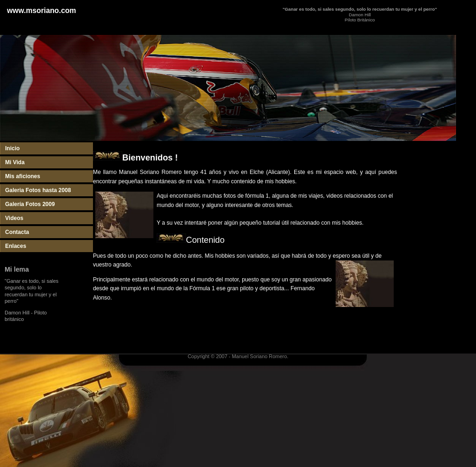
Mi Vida (15, 162)
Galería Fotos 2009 (30, 204)
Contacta (17, 232)
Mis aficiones (23, 176)
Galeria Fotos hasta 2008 (38, 190)
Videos (14, 218)
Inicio (12, 148)
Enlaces (16, 246)
